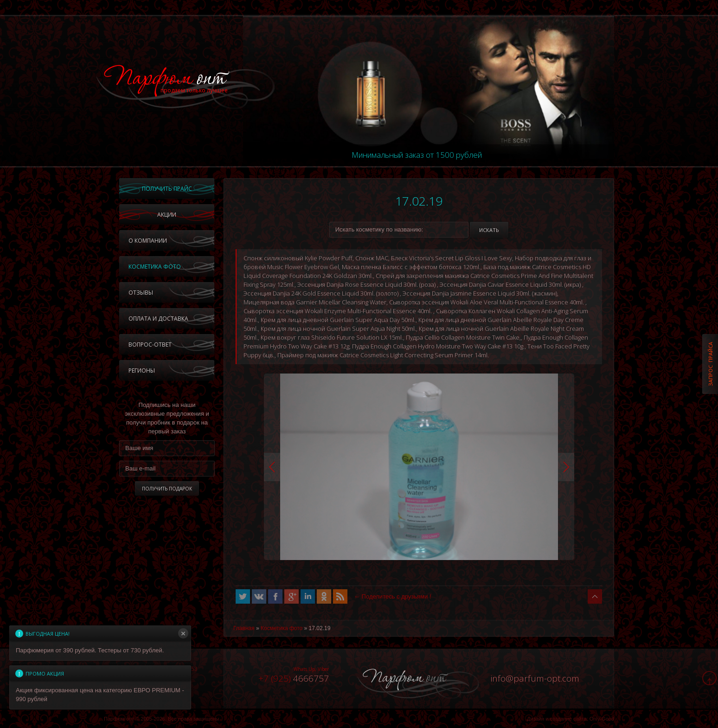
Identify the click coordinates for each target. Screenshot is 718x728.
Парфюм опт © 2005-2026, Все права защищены (161, 719)
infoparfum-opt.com (535, 678)
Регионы (142, 370)
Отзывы (141, 293)
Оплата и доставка (158, 319)
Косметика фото (155, 267)
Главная (244, 628)
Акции (167, 215)
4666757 (294, 678)
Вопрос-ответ (150, 345)
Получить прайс (167, 189)
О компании (148, 241)
